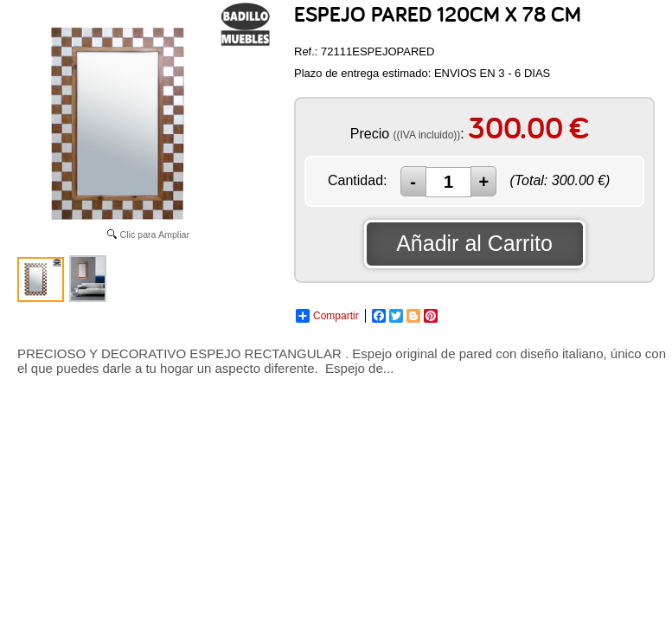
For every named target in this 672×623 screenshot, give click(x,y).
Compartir (327, 316)
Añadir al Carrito (474, 243)
